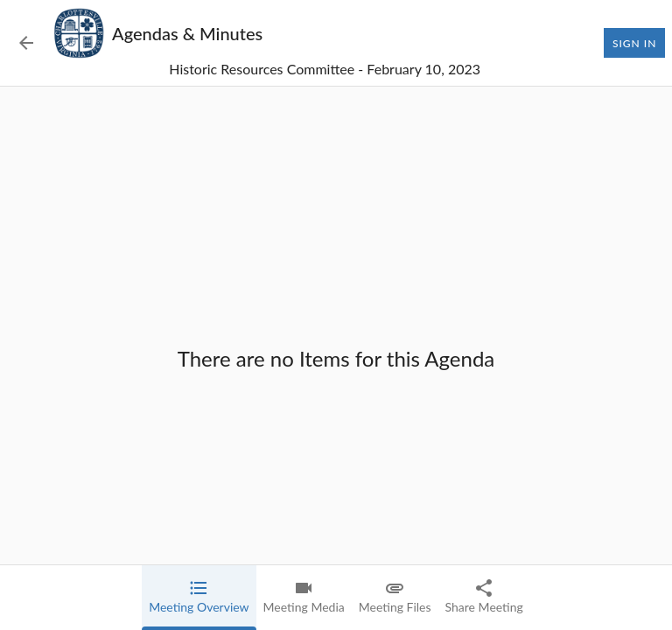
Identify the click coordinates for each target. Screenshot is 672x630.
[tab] (199, 598)
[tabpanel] (336, 358)
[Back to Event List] (26, 43)
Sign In (634, 43)
